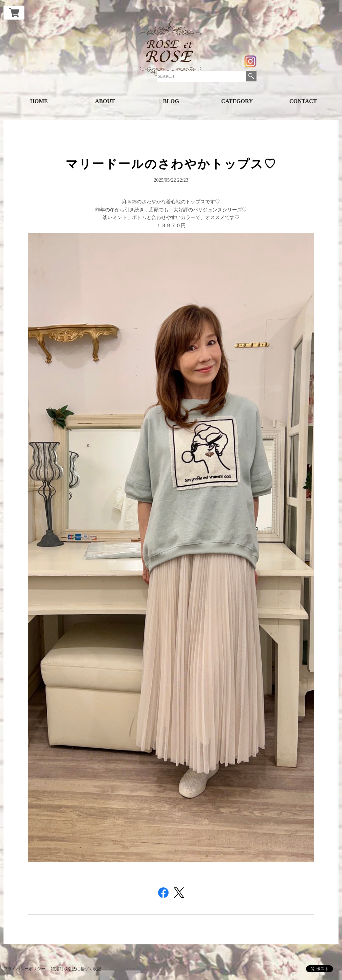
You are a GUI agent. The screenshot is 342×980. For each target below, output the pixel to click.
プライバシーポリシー (24, 969)
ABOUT (105, 101)
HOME (39, 101)
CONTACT (303, 101)
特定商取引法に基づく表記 (76, 969)
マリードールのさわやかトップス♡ (171, 164)
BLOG (171, 101)
